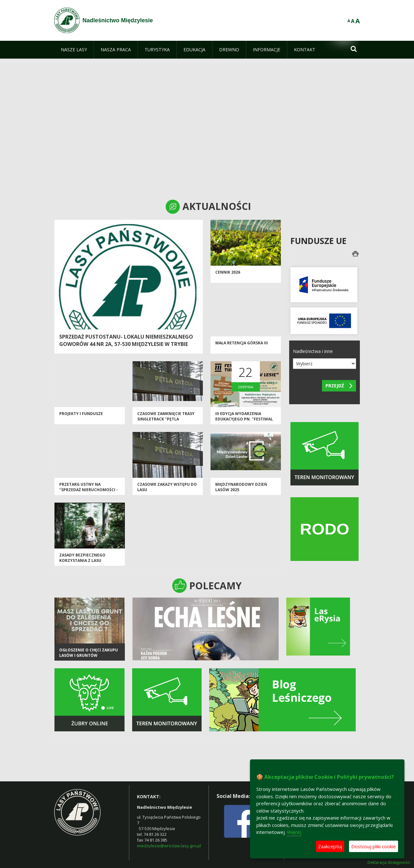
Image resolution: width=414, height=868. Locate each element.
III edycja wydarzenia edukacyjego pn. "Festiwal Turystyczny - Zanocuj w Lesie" (244, 422)
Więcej (294, 832)
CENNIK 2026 (228, 272)
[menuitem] (74, 50)
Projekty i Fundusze (81, 414)
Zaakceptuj (330, 846)
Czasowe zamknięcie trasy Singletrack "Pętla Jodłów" (166, 419)
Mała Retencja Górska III (242, 343)
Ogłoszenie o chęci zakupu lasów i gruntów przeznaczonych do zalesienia (89, 658)
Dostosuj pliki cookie (374, 846)
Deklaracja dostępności (389, 863)
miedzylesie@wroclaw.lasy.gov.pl (169, 846)
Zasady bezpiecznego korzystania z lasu (82, 558)
